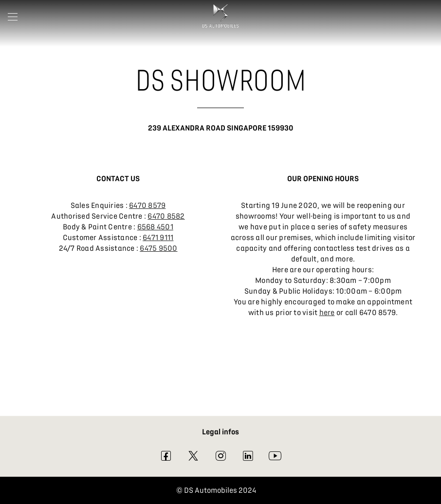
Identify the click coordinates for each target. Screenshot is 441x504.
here (327, 313)
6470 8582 (166, 216)
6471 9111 (158, 238)
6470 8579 (147, 205)
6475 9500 (158, 248)
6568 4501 (155, 227)
